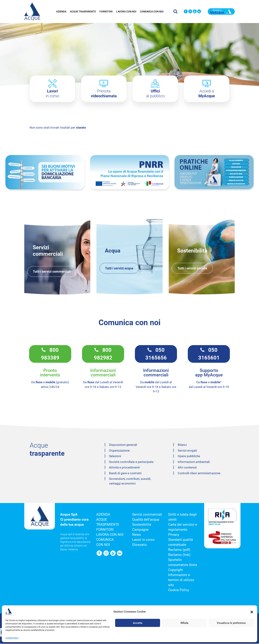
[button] (252, 612)
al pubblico (155, 94)
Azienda (61, 11)
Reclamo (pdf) (179, 550)
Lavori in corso (143, 540)
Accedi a (207, 94)
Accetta (138, 623)
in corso (52, 94)
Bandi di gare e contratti (125, 474)
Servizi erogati (187, 451)
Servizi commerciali (147, 515)
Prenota (104, 94)
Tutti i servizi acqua (119, 268)
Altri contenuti (187, 468)
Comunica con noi (152, 11)
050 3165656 (156, 354)
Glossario (139, 545)
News (137, 535)
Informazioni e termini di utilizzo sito (181, 580)
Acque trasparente (83, 11)
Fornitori (106, 11)
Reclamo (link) (179, 555)
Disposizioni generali (123, 445)
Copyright (175, 570)
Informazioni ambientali (194, 462)
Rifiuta (184, 623)
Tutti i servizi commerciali (52, 272)
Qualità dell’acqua (146, 520)
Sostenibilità (142, 525)
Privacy (174, 535)
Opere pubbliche (189, 456)
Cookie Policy (12, 638)
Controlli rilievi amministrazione (199, 474)
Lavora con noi (126, 11)
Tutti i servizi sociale (192, 268)
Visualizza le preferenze (231, 623)
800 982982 (103, 354)
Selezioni (115, 456)
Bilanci (182, 445)
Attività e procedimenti (124, 468)
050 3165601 (209, 354)
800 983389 (50, 354)
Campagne (140, 530)
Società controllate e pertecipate (131, 462)
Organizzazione (119, 451)
